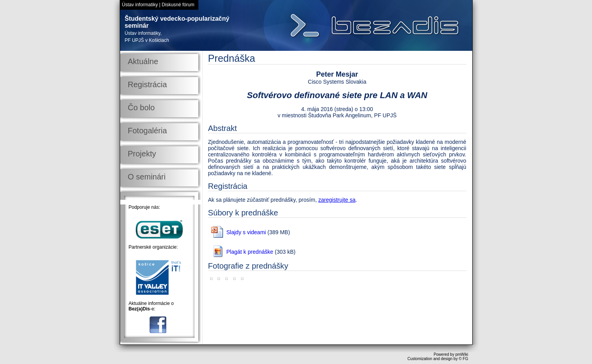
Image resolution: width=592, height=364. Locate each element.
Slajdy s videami (246, 232)
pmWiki (462, 354)
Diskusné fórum (178, 5)
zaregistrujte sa (337, 200)
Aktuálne (143, 61)
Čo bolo (141, 108)
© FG (463, 359)
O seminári (147, 177)
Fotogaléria (148, 131)
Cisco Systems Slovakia (337, 82)
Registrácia (148, 84)
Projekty (142, 154)
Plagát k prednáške (250, 252)
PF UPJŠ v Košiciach (147, 40)
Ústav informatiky (140, 5)
